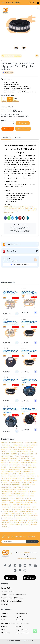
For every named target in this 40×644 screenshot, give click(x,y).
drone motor (16, 514)
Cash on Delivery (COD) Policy (12, 598)
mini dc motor (17, 480)
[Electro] (10, 2)
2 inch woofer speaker (16, 476)
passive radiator (20, 522)
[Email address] (14, 542)
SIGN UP (32, 542)
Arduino (5, 520)
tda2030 (34, 525)
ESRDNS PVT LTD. (15, 641)
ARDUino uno (34, 516)
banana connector (26, 511)
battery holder (20, 492)
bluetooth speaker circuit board (14, 489)
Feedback (5, 604)
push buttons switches (22, 505)
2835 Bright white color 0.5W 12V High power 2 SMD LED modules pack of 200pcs (11, 293)
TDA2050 (26, 525)
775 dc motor (14, 463)
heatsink (5, 514)
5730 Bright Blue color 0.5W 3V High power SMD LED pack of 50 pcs (29, 323)
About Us (5, 614)
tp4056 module (15, 525)
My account (6, 633)
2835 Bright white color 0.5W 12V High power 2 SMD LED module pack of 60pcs (29, 292)
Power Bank (7, 518)
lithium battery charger (19, 452)
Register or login (22, 614)
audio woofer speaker (22, 487)
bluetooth (32, 492)
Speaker (4, 443)
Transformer (7, 492)
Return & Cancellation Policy (12, 601)
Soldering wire (21, 516)
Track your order (22, 633)
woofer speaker (15, 483)
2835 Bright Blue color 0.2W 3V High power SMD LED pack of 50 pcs (11, 381)
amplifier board (32, 445)
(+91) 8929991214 (25, 553)
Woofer (27, 460)
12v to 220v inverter (17, 449)
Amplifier (5, 454)
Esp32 (4, 503)
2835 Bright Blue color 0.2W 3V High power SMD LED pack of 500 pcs (29, 352)
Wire (29, 465)
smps (34, 507)
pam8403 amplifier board (11, 485)
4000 (16, 99)
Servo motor (7, 522)
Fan (23, 478)
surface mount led (11, 211)
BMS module (28, 469)
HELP (3, 620)
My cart (19, 617)
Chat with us (17, 56)
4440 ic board (28, 514)
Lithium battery (31, 443)
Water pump (28, 483)
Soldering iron (18, 445)
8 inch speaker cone (18, 494)
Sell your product (8, 623)
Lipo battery (7, 509)
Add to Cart (23, 129)
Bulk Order (8, 129)
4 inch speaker (30, 518)
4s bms (4, 527)
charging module (15, 469)
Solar (5, 483)
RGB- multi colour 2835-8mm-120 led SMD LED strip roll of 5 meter (29, 410)
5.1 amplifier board (31, 480)
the (12, 498)
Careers (4, 626)
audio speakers (14, 465)
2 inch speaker (32, 509)
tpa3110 (5, 525)
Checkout (19, 620)
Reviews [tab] (18, 137)
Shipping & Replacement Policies (14, 595)
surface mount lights (24, 211)
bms (24, 465)
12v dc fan (31, 476)
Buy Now (23, 123)
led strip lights (16, 460)
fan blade (26, 507)
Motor (21, 474)
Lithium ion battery (10, 511)
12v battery (20, 498)
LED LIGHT (26, 485)
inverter (19, 503)
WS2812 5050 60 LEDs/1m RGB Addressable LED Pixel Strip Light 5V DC (29, 381)
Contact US (6, 617)
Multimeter (25, 458)
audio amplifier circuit (10, 458)
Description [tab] (6, 137)
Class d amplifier (9, 447)
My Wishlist (20, 626)
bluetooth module (16, 443)
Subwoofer (6, 445)
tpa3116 (11, 503)
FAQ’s (3, 630)
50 (4, 99)
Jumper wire (18, 518)
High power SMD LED (24, 209)
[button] (30, 2)
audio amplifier (19, 509)
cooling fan (16, 507)
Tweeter (5, 494)
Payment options (22, 623)
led (31, 452)
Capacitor (6, 507)
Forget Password (22, 630)
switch (18, 472)
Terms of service (7, 591)
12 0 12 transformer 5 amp (24, 456)
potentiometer (8, 472)
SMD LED (4, 61)
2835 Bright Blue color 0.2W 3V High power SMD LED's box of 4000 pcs (11, 352)
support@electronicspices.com (26, 559)
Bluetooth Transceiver (28, 520)
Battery (14, 454)
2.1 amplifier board (26, 454)
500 (10, 99)
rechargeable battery (17, 467)
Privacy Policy (6, 588)
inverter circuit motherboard (24, 500)
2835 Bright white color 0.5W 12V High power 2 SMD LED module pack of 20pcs (11, 323)
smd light (11, 213)
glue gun (13, 520)
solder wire (33, 522)
